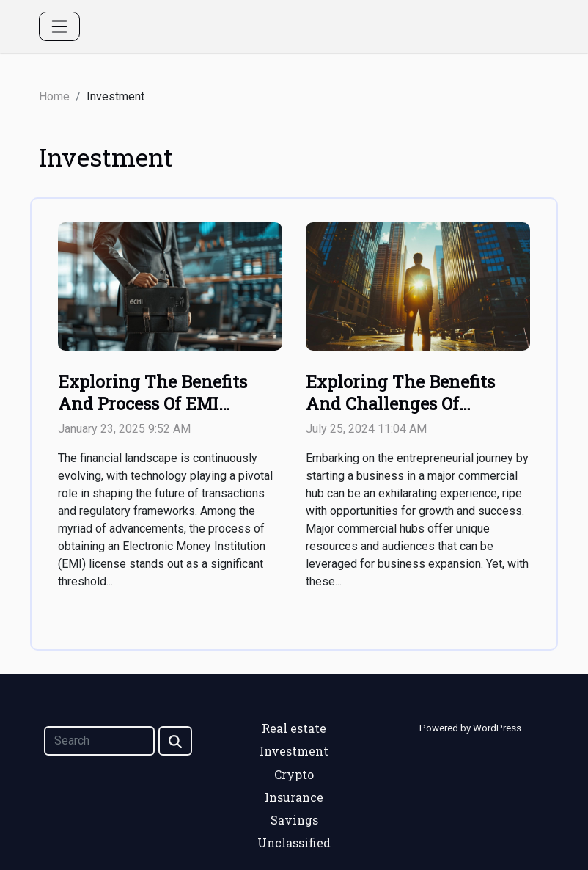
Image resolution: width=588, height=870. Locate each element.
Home (54, 96)
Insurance (294, 797)
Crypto (294, 774)
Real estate (294, 728)
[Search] (99, 741)
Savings (294, 820)
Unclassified (294, 842)
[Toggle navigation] (59, 26)
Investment (294, 751)
